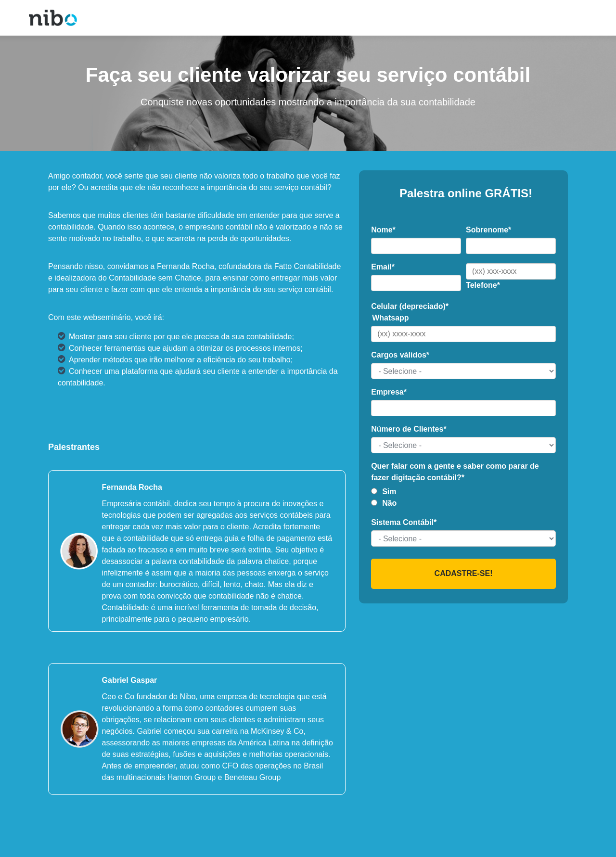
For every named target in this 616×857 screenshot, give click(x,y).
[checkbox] (463, 498)
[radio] (463, 492)
